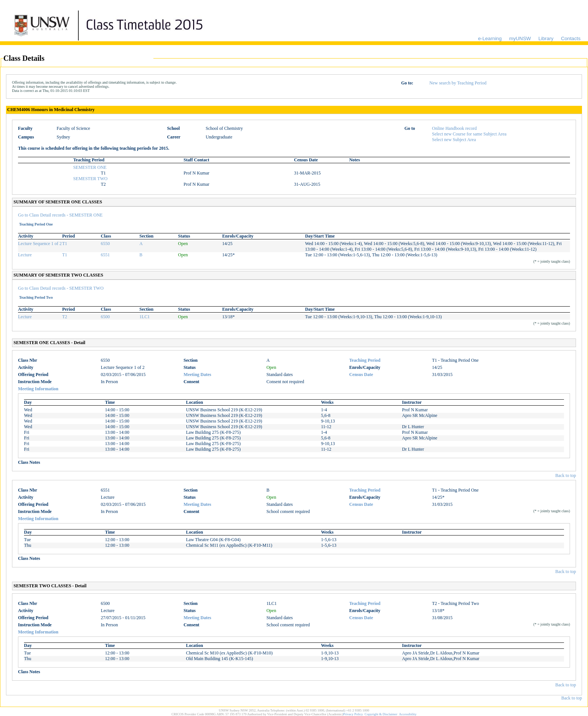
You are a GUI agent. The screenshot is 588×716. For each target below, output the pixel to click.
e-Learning (490, 38)
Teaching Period (365, 360)
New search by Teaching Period (458, 83)
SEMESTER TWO (90, 179)
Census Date (361, 375)
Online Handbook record (454, 128)
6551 (105, 255)
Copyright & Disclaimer (381, 714)
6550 (105, 244)
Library (546, 38)
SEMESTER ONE (90, 167)
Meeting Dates (198, 375)
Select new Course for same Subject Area (469, 134)
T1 (65, 244)
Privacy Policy (353, 714)
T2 (65, 317)
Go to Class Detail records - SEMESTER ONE (60, 215)
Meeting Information (38, 389)
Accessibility (408, 714)
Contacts (571, 38)
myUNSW (520, 38)
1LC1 (145, 317)
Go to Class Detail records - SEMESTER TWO (61, 288)
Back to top (566, 475)
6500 (105, 317)
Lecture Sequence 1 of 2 (40, 244)
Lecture (25, 255)
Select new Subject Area (454, 140)
